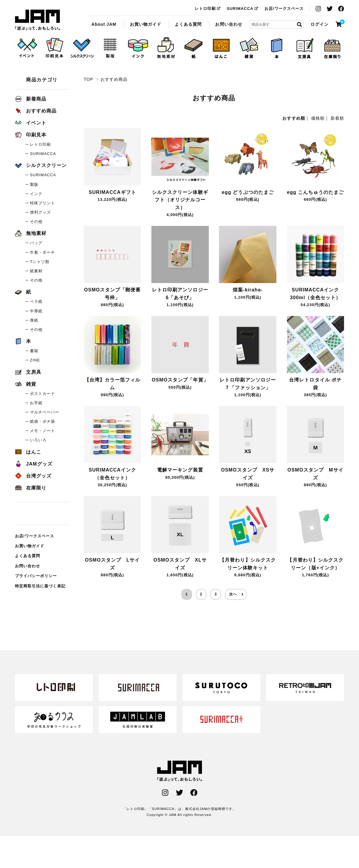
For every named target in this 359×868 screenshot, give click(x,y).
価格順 (318, 118)
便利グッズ (40, 212)
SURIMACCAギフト (112, 192)
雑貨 (26, 384)
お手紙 (36, 403)
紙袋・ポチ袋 (42, 421)
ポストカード (42, 394)
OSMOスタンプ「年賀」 (180, 380)
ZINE (35, 360)
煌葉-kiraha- (248, 290)
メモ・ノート (42, 431)
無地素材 (31, 233)
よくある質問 (188, 24)
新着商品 (31, 99)
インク (36, 194)
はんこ (28, 452)
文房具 (28, 372)
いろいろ (38, 440)
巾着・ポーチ (42, 252)
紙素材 (36, 271)
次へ (233, 594)
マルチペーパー (45, 412)
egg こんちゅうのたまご (315, 192)
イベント (31, 123)
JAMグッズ (34, 464)
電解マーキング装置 (180, 470)
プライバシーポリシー (36, 576)
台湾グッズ (33, 476)
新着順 (337, 118)
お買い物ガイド (146, 24)
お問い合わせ (229, 24)
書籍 (34, 351)
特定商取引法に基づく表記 (40, 586)
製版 (34, 184)
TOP (88, 79)
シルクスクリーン (41, 165)
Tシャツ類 (40, 262)
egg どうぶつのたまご (248, 192)
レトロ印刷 (208, 9)
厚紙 (34, 320)
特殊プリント (42, 203)
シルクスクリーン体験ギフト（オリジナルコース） (180, 200)
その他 (36, 222)
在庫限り (31, 488)
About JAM (104, 24)
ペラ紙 (36, 301)
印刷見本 (31, 135)
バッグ (36, 243)
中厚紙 (36, 311)
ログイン (320, 24)
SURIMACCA (243, 9)
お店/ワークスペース (284, 9)
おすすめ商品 (37, 20)
